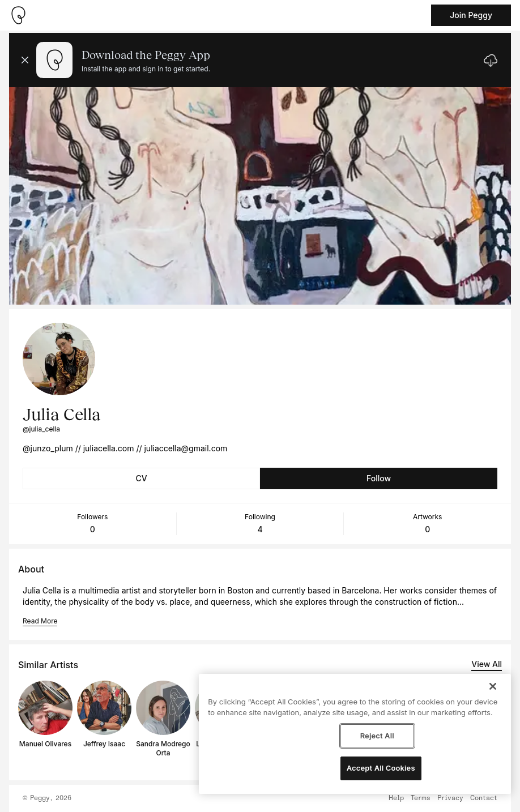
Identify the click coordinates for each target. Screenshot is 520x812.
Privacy (450, 798)
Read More (40, 621)
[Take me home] (18, 15)
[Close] (493, 686)
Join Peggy (471, 15)
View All (487, 664)
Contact (484, 798)
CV (141, 478)
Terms (421, 798)
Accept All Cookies (381, 768)
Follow (379, 478)
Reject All (377, 736)
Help (396, 798)
